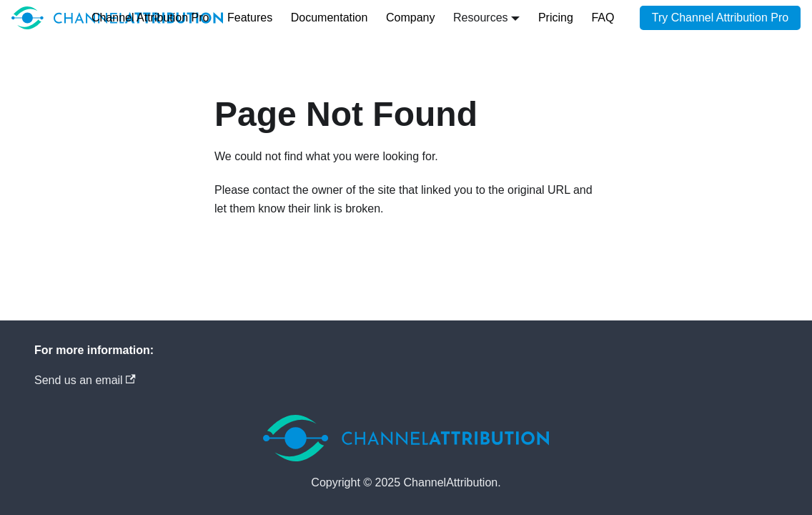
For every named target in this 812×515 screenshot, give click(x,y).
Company (410, 18)
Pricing (556, 18)
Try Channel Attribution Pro (721, 18)
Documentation (330, 18)
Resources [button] (480, 18)
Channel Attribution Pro (150, 18)
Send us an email (85, 380)
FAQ (603, 18)
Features (250, 18)
